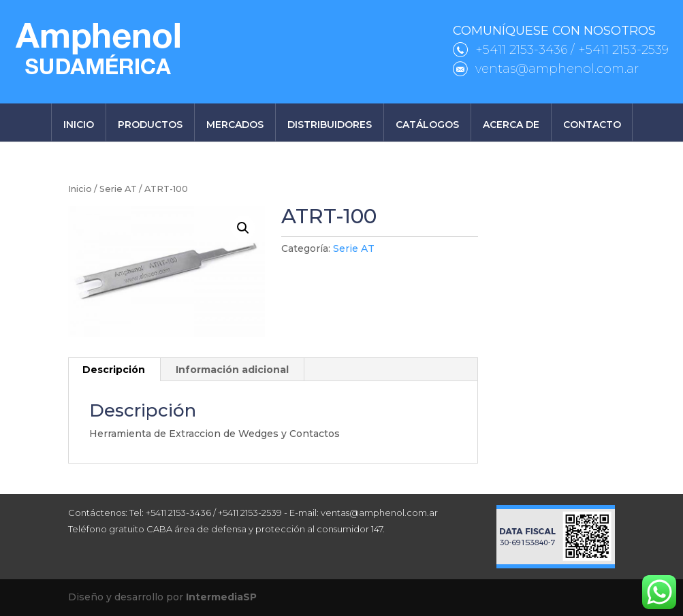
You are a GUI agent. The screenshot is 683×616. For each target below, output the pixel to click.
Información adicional (232, 370)
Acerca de (511, 125)
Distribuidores (330, 125)
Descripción (114, 370)
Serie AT (118, 189)
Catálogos (427, 125)
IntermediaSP (221, 597)
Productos (150, 125)
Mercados (235, 125)
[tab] (114, 370)
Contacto (592, 125)
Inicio (79, 125)
